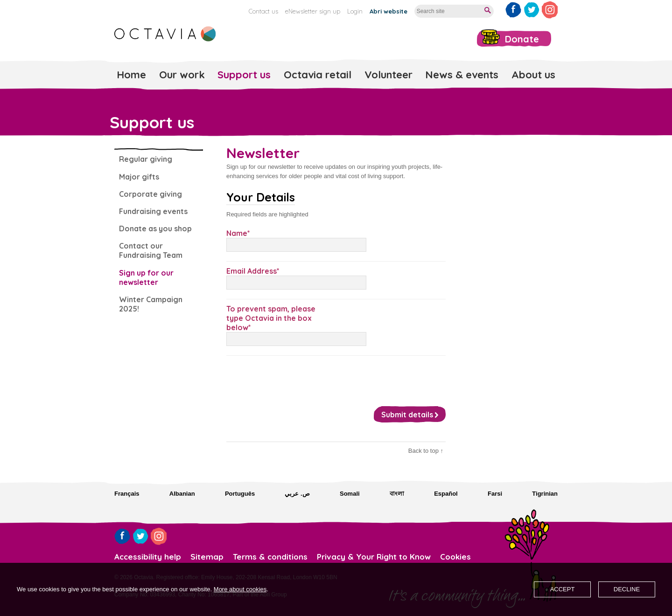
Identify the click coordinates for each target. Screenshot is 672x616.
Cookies (455, 557)
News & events (462, 75)
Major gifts (139, 177)
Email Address (252, 271)
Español (446, 494)
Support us (244, 75)
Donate (522, 39)
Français (127, 494)
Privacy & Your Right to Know (374, 557)
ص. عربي (297, 494)
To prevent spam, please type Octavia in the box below (271, 318)
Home (131, 75)
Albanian (182, 494)
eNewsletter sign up (313, 11)
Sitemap (207, 557)
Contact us (263, 11)
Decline (627, 589)
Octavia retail (318, 75)
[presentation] (297, 379)
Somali (350, 494)
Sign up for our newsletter (146, 277)
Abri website (388, 11)
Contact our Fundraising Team (151, 250)
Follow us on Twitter (532, 10)
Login (355, 11)
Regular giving (146, 159)
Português (240, 494)
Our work (182, 75)
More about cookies (240, 589)
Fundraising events (153, 211)
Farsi (495, 494)
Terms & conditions (270, 557)
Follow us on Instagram (550, 10)
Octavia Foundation (166, 34)
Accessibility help (148, 557)
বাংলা (397, 494)
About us (533, 75)
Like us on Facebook (513, 10)
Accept (563, 589)
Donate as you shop (155, 228)
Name (237, 233)
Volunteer (388, 75)
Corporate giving (150, 194)
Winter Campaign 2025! (151, 304)
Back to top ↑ (426, 451)
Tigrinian (545, 494)
